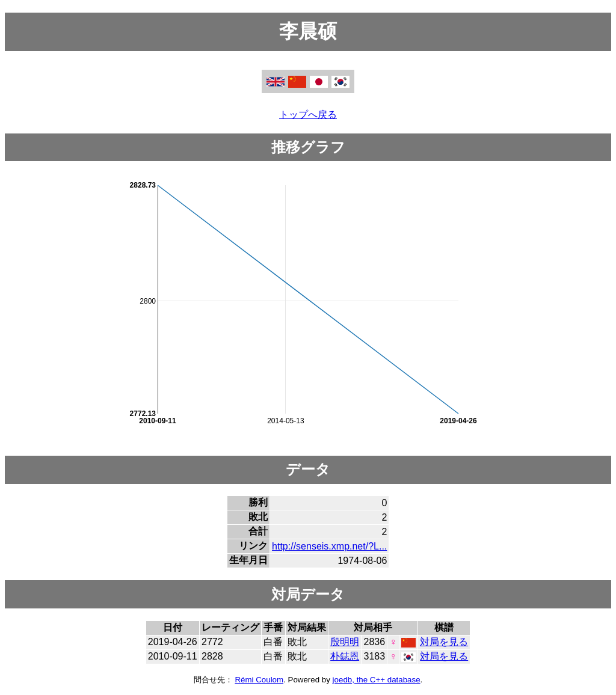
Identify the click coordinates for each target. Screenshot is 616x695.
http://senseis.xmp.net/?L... (329, 546)
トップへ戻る (308, 115)
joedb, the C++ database (377, 680)
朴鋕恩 (345, 656)
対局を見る (444, 642)
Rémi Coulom (259, 680)
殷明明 (345, 642)
